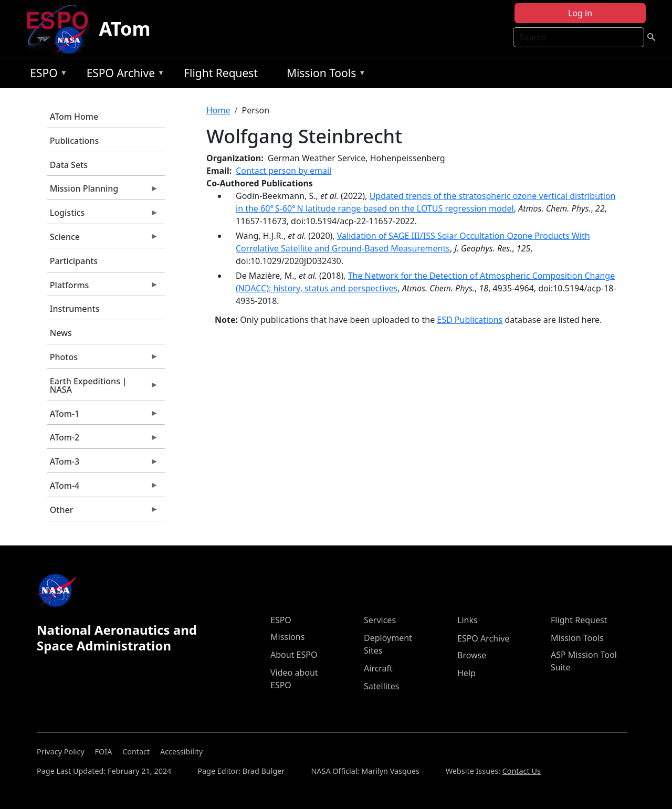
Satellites (381, 686)
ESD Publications (470, 320)
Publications (74, 141)
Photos (103, 360)
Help (466, 673)
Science (103, 239)
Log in (580, 13)
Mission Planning (103, 191)
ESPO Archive (123, 75)
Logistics (103, 215)
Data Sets (69, 165)
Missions (287, 637)
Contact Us (522, 771)
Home (218, 110)
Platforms (103, 288)
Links (468, 620)
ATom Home (74, 117)
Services (380, 620)
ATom (124, 29)
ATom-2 (103, 440)
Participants (74, 261)
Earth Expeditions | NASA (103, 388)
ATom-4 (103, 488)
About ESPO (294, 655)
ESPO (46, 75)
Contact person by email (283, 171)
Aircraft (378, 668)
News (61, 333)
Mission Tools (324, 75)
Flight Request (221, 73)
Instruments (75, 309)
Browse (472, 655)
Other (103, 512)
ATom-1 (103, 416)
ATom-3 (103, 464)
